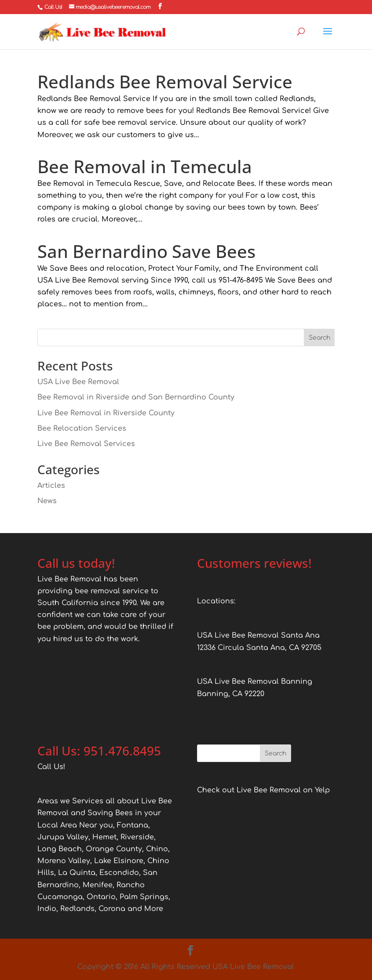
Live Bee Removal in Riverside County (106, 413)
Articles (51, 486)
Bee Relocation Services (82, 428)
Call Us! (53, 7)
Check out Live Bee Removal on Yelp (263, 790)
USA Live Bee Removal (78, 382)
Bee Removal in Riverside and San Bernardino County (136, 397)
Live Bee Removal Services (86, 444)
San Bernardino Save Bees (146, 251)
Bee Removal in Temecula (145, 166)
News (47, 501)
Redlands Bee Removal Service (165, 82)
